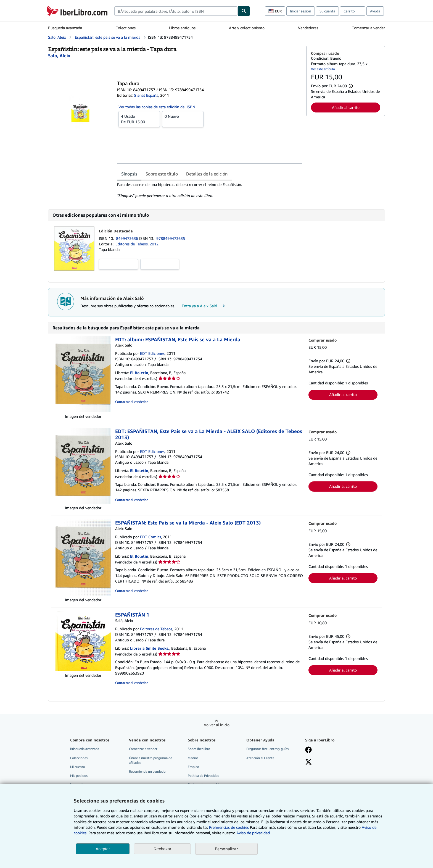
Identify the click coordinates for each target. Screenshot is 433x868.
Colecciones (126, 28)
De (139, 119)
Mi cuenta (77, 767)
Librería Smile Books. (150, 648)
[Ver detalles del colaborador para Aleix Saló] (59, 56)
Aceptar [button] (103, 849)
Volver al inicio (217, 725)
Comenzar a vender (368, 28)
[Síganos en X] (308, 762)
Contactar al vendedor (131, 402)
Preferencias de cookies (229, 827)
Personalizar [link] (226, 849)
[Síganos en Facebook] (308, 750)
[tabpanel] (209, 190)
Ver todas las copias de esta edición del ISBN (157, 107)
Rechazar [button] (162, 849)
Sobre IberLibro (199, 749)
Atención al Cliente (260, 758)
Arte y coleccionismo (247, 28)
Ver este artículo (323, 69)
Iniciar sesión (301, 11)
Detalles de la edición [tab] (207, 174)
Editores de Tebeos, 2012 (137, 244)
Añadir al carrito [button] (346, 107)
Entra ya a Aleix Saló (204, 306)
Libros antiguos (182, 28)
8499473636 (128, 238)
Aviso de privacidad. (254, 833)
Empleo (193, 767)
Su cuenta (327, 11)
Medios (193, 758)
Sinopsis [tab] (129, 174)
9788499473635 (171, 238)
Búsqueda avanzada (65, 28)
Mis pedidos (79, 776)
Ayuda (375, 11)
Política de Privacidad (204, 776)
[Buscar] (244, 11)
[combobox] (176, 11)
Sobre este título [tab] (162, 174)
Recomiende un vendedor (148, 771)
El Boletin (139, 373)
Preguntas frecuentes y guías (267, 749)
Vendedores (308, 28)
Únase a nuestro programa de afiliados (151, 760)
